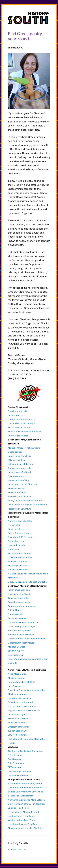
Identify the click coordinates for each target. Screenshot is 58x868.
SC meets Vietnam (17, 460)
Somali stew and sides (19, 602)
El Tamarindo (14, 767)
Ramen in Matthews (18, 562)
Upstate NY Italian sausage (21, 423)
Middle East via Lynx (18, 719)
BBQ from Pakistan (17, 735)
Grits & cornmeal (16, 763)
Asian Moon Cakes (17, 674)
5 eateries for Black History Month (25, 784)
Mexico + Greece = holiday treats (24, 448)
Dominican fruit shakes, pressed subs (26, 690)
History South (16, 849)
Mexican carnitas (16, 678)
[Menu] (47, 12)
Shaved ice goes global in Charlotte (25, 828)
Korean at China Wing (19, 480)
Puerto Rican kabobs (18, 436)
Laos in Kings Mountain (19, 771)
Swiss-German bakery (19, 428)
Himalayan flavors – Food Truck (23, 824)
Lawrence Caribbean (18, 775)
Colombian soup (16, 476)
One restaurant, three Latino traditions (27, 639)
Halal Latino (14, 549)
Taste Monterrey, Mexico (20, 630)
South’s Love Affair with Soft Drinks (25, 792)
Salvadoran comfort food (20, 702)
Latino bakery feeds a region (22, 626)
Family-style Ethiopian (19, 590)
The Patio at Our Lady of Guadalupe (25, 751)
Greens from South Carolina (22, 419)
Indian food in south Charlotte (22, 484)
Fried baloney (15, 759)
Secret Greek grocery (19, 533)
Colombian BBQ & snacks (20, 537)
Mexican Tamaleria (17, 492)
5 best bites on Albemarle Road (23, 812)
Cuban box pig (15, 452)
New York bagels (16, 545)
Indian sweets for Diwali (20, 472)
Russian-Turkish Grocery (20, 553)
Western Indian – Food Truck (22, 820)
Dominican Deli (15, 655)
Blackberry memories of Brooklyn (24, 432)
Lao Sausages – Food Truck (21, 816)
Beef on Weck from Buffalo (21, 682)
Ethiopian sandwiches (19, 727)
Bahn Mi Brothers (16, 723)
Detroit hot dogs (16, 541)
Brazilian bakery (16, 529)
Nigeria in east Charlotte (20, 521)
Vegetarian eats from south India (24, 710)
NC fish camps (15, 755)
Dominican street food (19, 594)
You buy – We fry (16, 651)
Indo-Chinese (14, 686)
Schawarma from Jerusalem (22, 606)
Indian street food (17, 415)
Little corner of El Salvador (21, 464)
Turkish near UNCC (17, 731)
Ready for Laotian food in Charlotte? (26, 501)
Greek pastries (15, 614)
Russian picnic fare (17, 566)
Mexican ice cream (17, 694)
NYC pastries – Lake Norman (22, 706)
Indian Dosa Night (17, 714)
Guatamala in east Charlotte (22, 643)
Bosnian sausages (17, 618)
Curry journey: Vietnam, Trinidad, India (26, 804)
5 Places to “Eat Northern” (21, 796)
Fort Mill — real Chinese (19, 496)
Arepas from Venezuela (19, 468)
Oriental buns (14, 610)
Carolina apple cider (18, 411)
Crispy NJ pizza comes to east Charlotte (27, 582)
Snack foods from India (19, 456)
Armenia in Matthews (18, 570)
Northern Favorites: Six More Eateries (26, 800)
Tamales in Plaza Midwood (21, 635)
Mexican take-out (17, 488)
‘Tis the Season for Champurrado (24, 622)
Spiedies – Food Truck (18, 808)
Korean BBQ (14, 525)
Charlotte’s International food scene (26, 788)
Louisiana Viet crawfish (19, 698)
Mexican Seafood (17, 647)
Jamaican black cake (18, 598)
